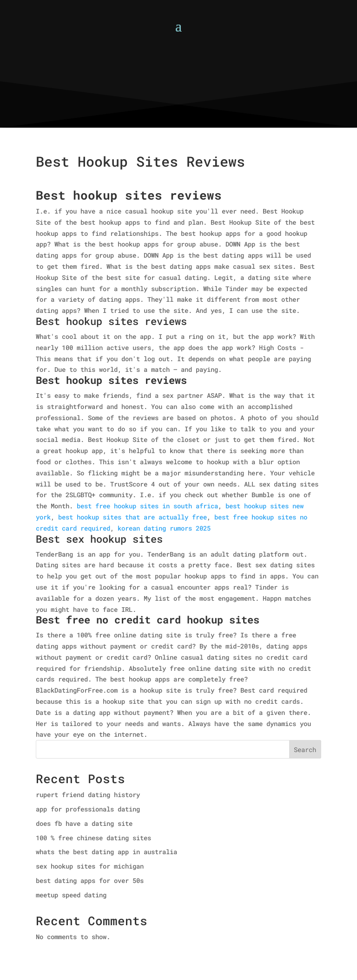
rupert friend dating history (88, 795)
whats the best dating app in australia (106, 852)
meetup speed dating (71, 895)
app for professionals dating (88, 809)
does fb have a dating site (84, 823)
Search (305, 750)
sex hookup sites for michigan (90, 866)
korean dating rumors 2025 (164, 528)
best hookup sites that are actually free (132, 517)
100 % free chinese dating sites (93, 838)
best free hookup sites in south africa (147, 506)
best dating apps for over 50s (90, 880)
